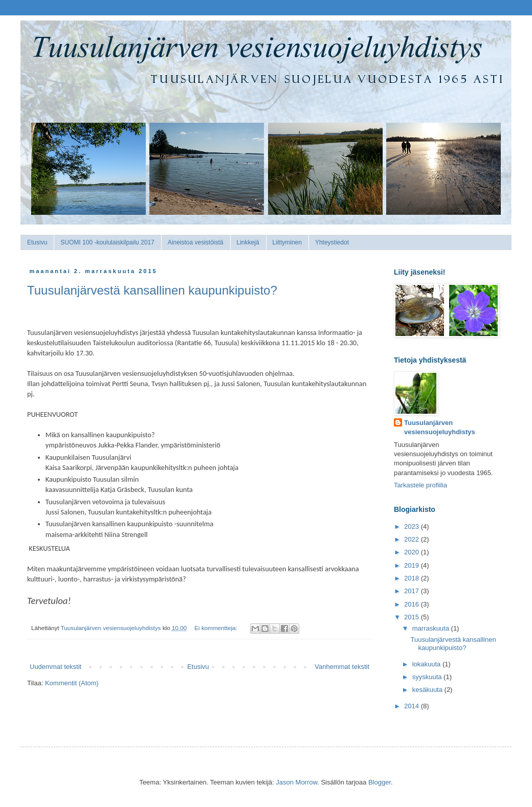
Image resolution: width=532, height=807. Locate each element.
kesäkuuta (428, 690)
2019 (413, 565)
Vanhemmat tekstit (342, 667)
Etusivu (37, 242)
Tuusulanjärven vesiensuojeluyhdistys (440, 427)
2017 (413, 591)
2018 (413, 578)
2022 (413, 539)
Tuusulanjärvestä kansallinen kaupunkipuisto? (152, 290)
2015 (413, 617)
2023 (413, 526)
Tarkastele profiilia (420, 485)
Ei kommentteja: (217, 628)
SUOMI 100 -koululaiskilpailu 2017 (107, 242)
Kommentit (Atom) (72, 683)
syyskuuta (428, 677)
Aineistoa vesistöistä (196, 242)
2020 (413, 552)
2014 (413, 706)
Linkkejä (248, 242)
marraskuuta (432, 628)
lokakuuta (427, 664)
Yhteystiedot (332, 242)
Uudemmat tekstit (56, 667)
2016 (413, 604)
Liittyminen (287, 242)
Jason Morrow (296, 782)
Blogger (380, 782)
